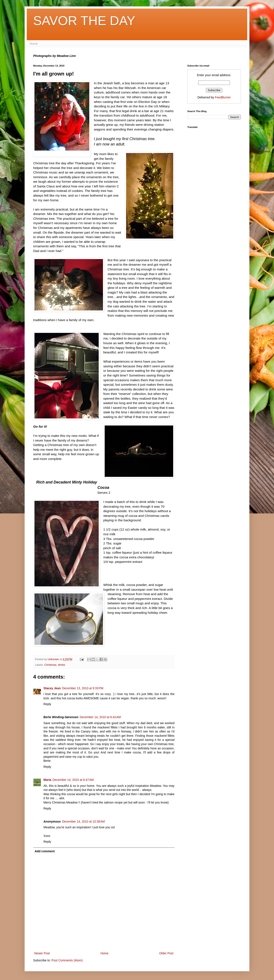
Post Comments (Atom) (67, 960)
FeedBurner (223, 97)
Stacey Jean (52, 688)
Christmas (50, 665)
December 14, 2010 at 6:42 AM (100, 717)
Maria (47, 780)
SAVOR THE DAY (84, 21)
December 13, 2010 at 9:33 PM (83, 688)
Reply (47, 704)
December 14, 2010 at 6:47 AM (73, 780)
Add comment (45, 851)
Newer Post (42, 953)
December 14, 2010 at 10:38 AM (83, 821)
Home (34, 44)
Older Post (166, 953)
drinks (62, 665)
